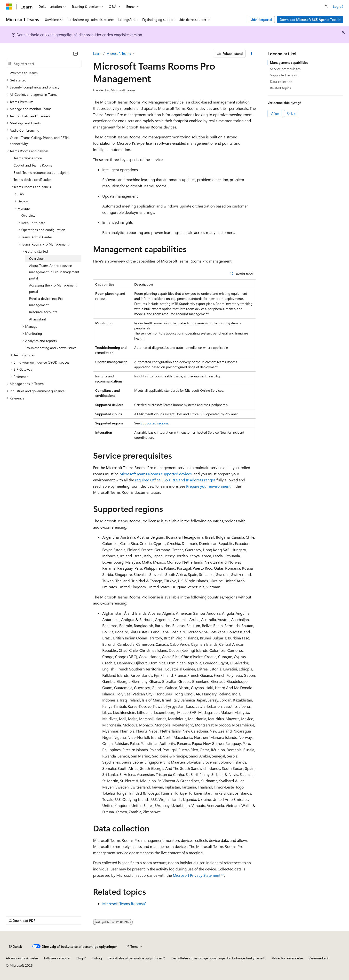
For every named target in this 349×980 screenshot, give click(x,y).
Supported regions (154, 423)
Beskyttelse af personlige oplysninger (135, 958)
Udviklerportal (261, 20)
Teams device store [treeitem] (28, 158)
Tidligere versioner (57, 958)
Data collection (281, 82)
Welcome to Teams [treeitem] (24, 73)
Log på (338, 6)
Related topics (280, 88)
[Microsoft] (9, 7)
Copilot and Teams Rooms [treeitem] (33, 165)
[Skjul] (75, 54)
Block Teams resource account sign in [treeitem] (41, 172)
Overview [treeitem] (28, 215)
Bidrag (97, 958)
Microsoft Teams (119, 53)
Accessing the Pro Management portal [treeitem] (53, 288)
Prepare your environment (208, 486)
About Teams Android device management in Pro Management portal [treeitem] (54, 272)
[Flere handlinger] (252, 54)
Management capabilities (289, 62)
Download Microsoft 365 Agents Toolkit (310, 20)
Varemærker (318, 958)
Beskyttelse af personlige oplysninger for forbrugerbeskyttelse (217, 958)
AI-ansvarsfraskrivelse (22, 958)
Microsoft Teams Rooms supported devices (156, 474)
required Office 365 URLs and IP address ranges (175, 480)
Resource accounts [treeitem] (43, 312)
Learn (97, 53)
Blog (80, 958)
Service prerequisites (285, 69)
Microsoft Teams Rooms (123, 904)
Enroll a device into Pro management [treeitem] (46, 302)
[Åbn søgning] (326, 7)
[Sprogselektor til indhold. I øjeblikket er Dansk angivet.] (15, 947)
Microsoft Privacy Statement (197, 875)
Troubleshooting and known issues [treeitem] (51, 348)
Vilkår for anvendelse (287, 958)
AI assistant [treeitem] (38, 319)
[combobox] (44, 64)
